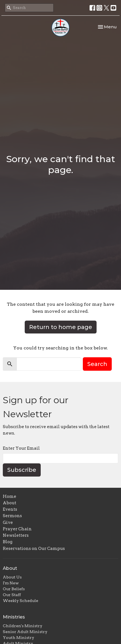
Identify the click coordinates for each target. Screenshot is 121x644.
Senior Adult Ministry (25, 632)
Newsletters (16, 535)
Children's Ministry (23, 626)
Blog (8, 542)
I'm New (11, 583)
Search (97, 364)
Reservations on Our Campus (34, 549)
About (10, 503)
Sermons (12, 516)
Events (10, 509)
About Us (12, 577)
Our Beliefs (14, 589)
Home (10, 496)
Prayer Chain (17, 529)
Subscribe (22, 470)
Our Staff (12, 595)
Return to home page (61, 327)
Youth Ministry (19, 638)
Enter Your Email (21, 448)
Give (8, 522)
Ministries (14, 617)
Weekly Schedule (20, 601)
